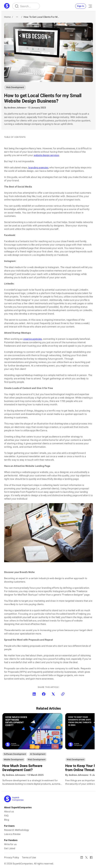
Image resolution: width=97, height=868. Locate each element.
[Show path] (17, 17)
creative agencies (33, 339)
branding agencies (38, 167)
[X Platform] (86, 858)
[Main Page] (7, 6)
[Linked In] (82, 858)
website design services (46, 155)
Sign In (81, 6)
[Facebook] (91, 858)
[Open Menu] (90, 6)
